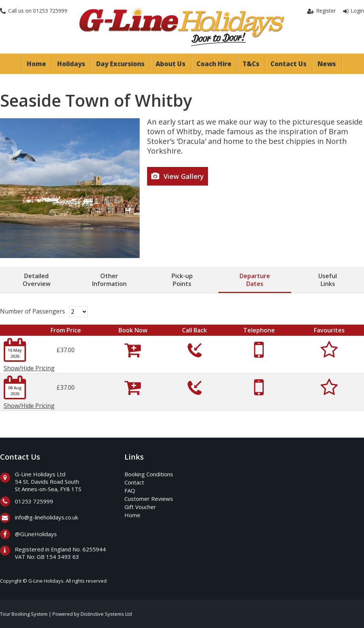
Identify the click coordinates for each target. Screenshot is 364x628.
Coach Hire (214, 64)
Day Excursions (120, 64)
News (327, 64)
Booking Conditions (149, 474)
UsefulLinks (328, 280)
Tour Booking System (24, 614)
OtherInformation (109, 280)
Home (36, 64)
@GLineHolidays (36, 534)
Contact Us (288, 64)
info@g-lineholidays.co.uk (46, 517)
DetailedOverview (37, 280)
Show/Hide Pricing (29, 368)
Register (326, 11)
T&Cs (251, 64)
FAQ (130, 490)
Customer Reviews (149, 499)
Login (357, 11)
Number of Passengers (32, 311)
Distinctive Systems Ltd (106, 614)
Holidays (71, 64)
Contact (134, 482)
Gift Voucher (140, 507)
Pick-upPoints (182, 280)
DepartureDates (255, 280)
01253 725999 (50, 11)
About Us (170, 64)
